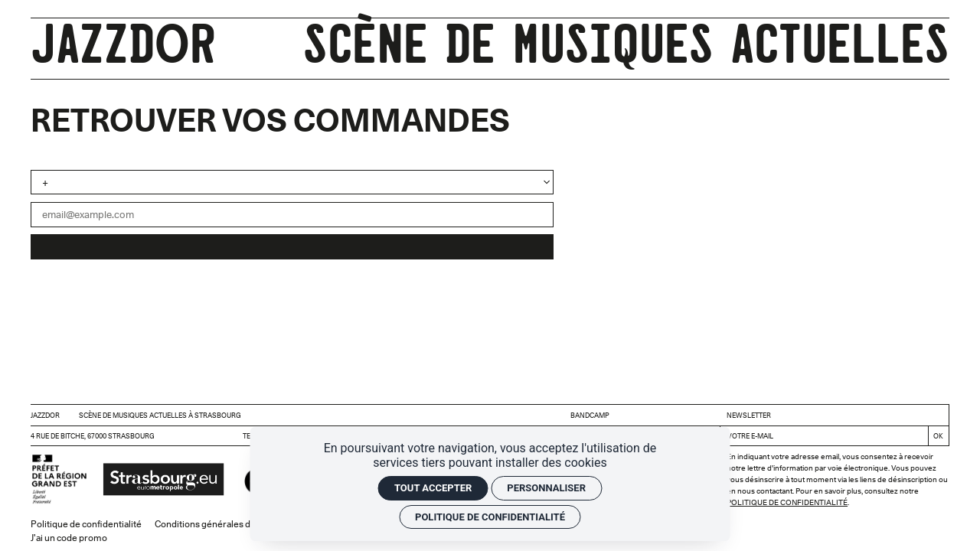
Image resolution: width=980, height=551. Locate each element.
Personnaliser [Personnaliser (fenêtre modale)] (546, 488)
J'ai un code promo (69, 538)
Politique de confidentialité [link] (490, 517)
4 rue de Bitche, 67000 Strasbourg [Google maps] (93, 436)
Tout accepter (433, 488)
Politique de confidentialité (787, 502)
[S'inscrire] (938, 436)
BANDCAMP (590, 415)
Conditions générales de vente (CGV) (230, 524)
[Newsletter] (824, 436)
